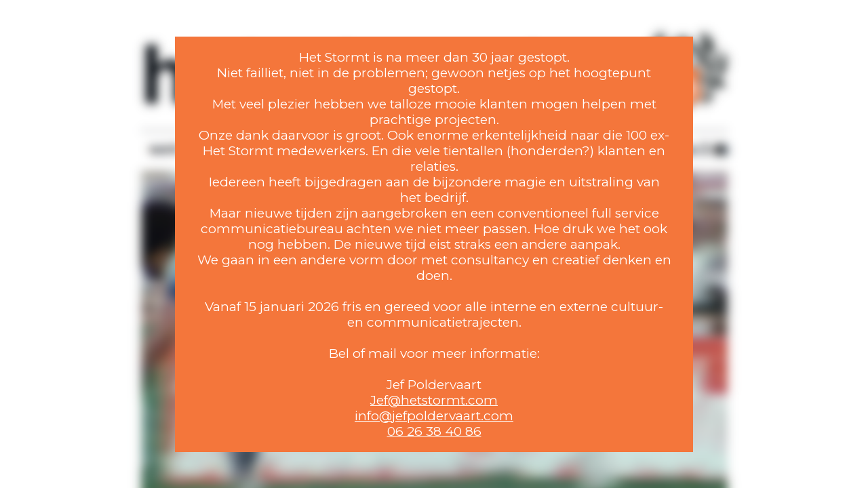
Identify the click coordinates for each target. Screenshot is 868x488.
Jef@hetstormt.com (434, 400)
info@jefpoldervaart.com (434, 416)
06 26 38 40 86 (434, 431)
